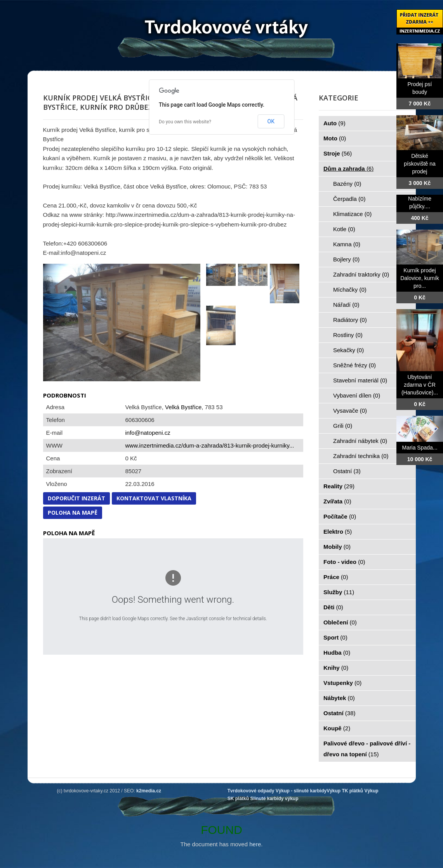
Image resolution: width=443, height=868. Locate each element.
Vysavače (350, 411)
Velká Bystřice (183, 407)
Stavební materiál (360, 380)
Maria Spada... (420, 448)
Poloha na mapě (73, 513)
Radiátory (350, 320)
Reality (339, 486)
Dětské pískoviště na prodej (420, 164)
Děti (333, 607)
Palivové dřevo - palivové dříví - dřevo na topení (367, 749)
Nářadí (346, 305)
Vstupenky (342, 683)
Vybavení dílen (357, 395)
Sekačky (348, 350)
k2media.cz (149, 791)
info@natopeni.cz (148, 433)
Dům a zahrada (348, 169)
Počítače (340, 516)
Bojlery (346, 259)
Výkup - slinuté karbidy (301, 791)
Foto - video (344, 562)
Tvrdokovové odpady (251, 791)
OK (271, 121)
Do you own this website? (185, 122)
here (255, 844)
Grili (343, 426)
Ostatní (347, 471)
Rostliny (348, 335)
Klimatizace (352, 214)
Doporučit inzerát (76, 498)
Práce (336, 577)
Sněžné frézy (354, 365)
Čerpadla (349, 199)
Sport (335, 637)
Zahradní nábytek (360, 441)
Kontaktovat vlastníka (154, 498)
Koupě (337, 728)
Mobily (337, 547)
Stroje (338, 153)
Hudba (337, 653)
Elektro (338, 532)
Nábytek (339, 698)
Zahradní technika (361, 456)
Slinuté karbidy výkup (274, 799)
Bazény (347, 184)
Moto (335, 138)
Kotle (344, 229)
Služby (339, 592)
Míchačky (350, 290)
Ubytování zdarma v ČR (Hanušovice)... (420, 385)
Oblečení (340, 622)
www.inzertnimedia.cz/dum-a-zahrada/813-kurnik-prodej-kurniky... (210, 445)
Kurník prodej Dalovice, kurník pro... (420, 278)
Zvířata (337, 501)
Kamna (347, 244)
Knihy (336, 668)
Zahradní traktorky (361, 274)
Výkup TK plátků (345, 791)
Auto (334, 123)
